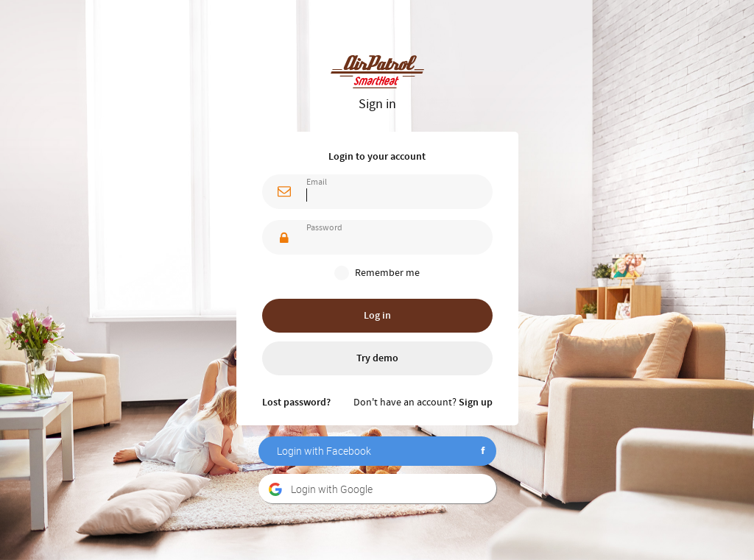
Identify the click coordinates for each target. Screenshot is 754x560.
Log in (377, 316)
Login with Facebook (324, 451)
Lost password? (296, 403)
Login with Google (332, 489)
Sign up (476, 403)
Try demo (377, 358)
